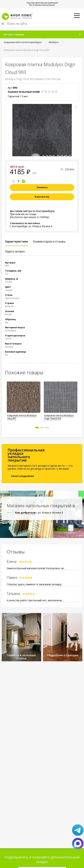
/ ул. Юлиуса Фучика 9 (39, 512)
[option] (24, 400)
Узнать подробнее (22, 476)
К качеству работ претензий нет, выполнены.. (35, 600)
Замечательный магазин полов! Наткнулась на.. (36, 568)
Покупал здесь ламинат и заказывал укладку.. (35, 584)
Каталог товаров (14, 34)
